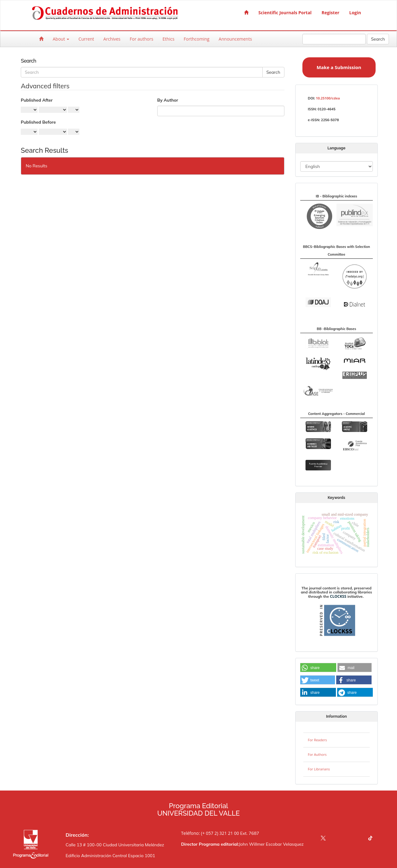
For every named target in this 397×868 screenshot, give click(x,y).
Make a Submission (339, 67)
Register (330, 13)
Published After (37, 100)
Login (355, 13)
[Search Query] (334, 39)
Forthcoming (196, 39)
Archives (112, 39)
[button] (318, 668)
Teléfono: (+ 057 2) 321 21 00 (210, 833)
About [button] (61, 39)
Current (86, 39)
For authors (141, 39)
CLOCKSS (338, 596)
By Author (168, 100)
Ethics (168, 39)
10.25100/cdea (328, 98)
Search (378, 39)
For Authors (317, 754)
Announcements (235, 39)
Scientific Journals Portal (285, 13)
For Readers (317, 740)
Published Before (38, 122)
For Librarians (319, 769)
